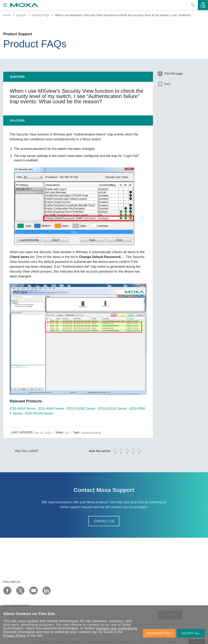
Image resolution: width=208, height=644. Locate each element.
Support (21, 15)
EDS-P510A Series (39, 413)
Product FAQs (41, 15)
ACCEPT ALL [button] (191, 633)
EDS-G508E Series (81, 409)
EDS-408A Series (51, 409)
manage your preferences (117, 628)
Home (7, 15)
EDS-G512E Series (113, 409)
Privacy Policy (15, 636)
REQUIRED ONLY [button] (159, 633)
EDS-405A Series (23, 409)
